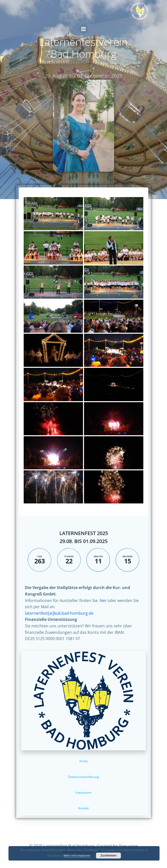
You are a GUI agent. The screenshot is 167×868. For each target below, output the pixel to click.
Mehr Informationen (77, 855)
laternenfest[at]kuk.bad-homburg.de (59, 613)
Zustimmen (108, 856)
